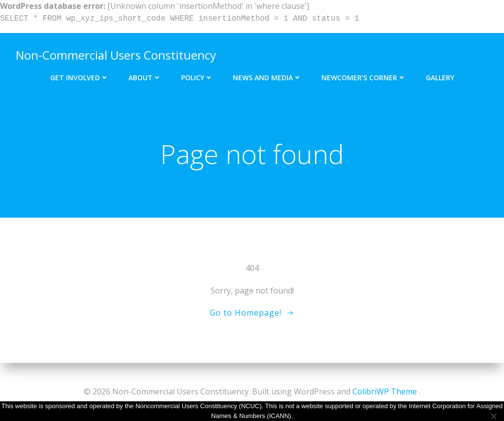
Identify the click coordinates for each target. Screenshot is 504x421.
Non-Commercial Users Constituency (116, 55)
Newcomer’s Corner (364, 78)
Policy (197, 78)
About (145, 78)
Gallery (440, 78)
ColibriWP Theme (385, 391)
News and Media (267, 78)
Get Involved (79, 78)
